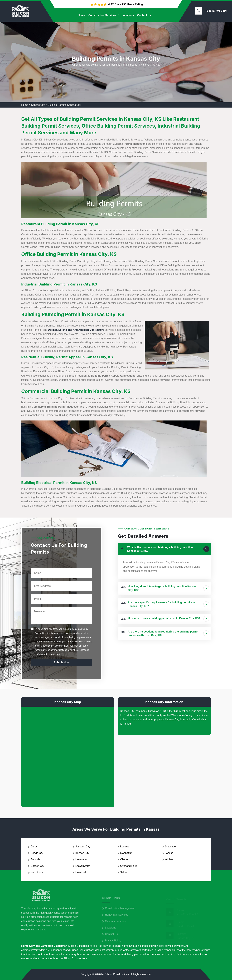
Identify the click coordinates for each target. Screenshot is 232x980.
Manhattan (126, 853)
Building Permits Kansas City (64, 105)
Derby (34, 847)
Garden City (37, 866)
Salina (124, 872)
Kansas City (38, 105)
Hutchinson (37, 872)
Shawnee (170, 847)
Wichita (169, 859)
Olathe (124, 859)
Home (82, 15)
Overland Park (128, 866)
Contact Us (144, 15)
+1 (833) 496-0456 (216, 11)
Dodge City (37, 853)
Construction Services (102, 15)
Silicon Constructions (117, 974)
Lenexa (124, 847)
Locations (128, 15)
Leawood (81, 872)
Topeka (169, 853)
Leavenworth (83, 866)
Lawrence (81, 859)
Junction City (83, 847)
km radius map (68, 754)
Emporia (35, 859)
